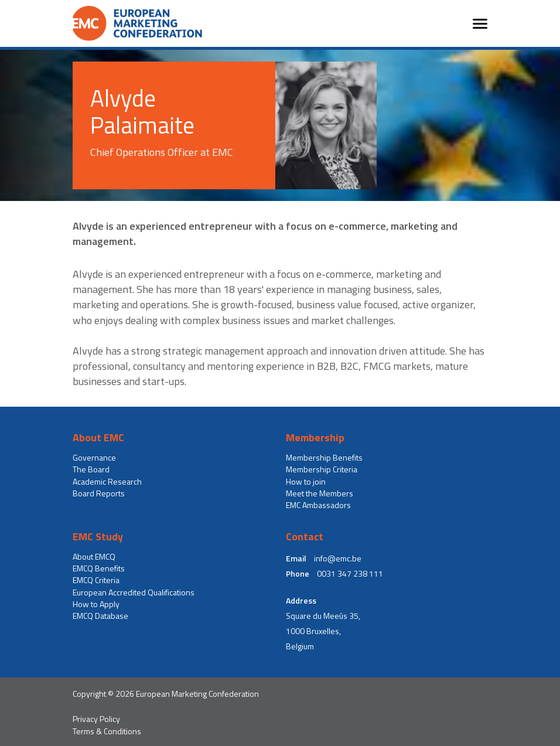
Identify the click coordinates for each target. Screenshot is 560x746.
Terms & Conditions (107, 731)
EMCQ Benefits (99, 568)
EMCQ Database (100, 616)
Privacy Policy (96, 719)
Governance (94, 458)
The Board (91, 469)
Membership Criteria (322, 469)
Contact (305, 537)
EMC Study (98, 537)
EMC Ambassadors (318, 505)
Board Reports (99, 493)
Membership (315, 438)
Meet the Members (320, 493)
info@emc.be (338, 558)
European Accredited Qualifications (134, 592)
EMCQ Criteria (96, 580)
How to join (306, 482)
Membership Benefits (324, 458)
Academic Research (107, 482)
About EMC (98, 438)
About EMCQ (94, 557)
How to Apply (96, 604)
